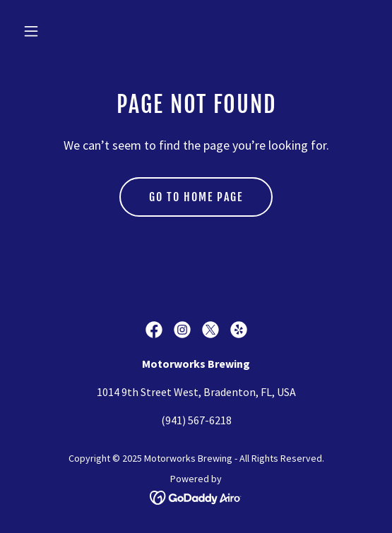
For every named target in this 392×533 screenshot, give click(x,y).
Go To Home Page (196, 197)
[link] (154, 330)
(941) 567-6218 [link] (196, 420)
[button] (58, 31)
